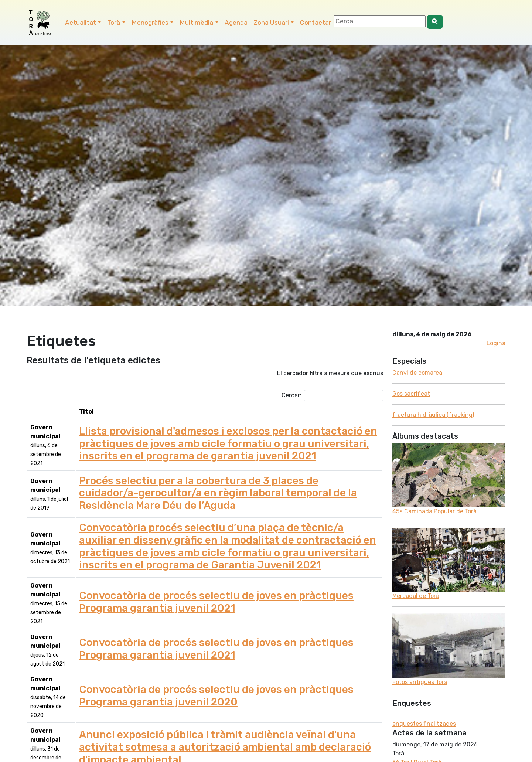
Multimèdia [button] (196, 23)
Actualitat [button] (81, 23)
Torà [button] (114, 23)
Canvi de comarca (417, 373)
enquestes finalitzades (424, 724)
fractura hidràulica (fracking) (433, 415)
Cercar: (332, 396)
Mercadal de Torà (416, 596)
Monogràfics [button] (150, 23)
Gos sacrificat (411, 394)
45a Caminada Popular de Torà (434, 511)
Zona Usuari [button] (271, 23)
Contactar (316, 23)
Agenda (236, 23)
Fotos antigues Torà (420, 682)
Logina (496, 343)
